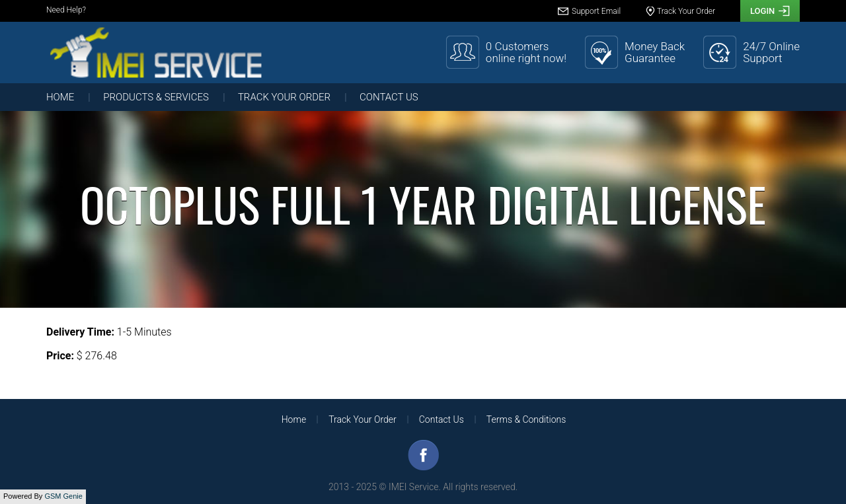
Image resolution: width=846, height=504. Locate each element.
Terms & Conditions (526, 419)
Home (60, 97)
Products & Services (156, 97)
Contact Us (389, 97)
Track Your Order (284, 97)
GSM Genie (63, 496)
